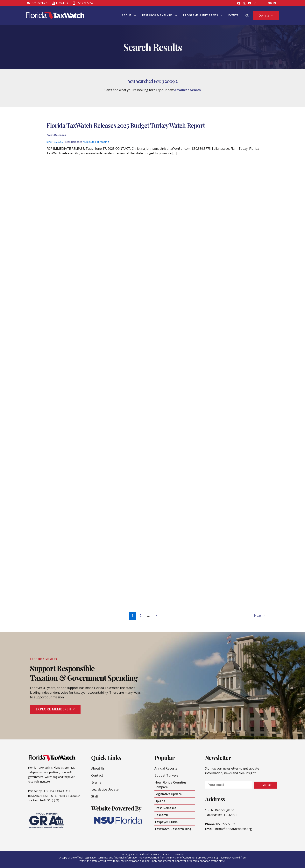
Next (260, 616)
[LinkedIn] (255, 3)
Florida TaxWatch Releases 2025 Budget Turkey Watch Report (126, 126)
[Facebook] (239, 3)
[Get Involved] (37, 3)
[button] (134, 15)
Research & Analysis (160, 15)
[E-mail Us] (60, 3)
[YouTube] (250, 3)
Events (233, 15)
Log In (271, 3)
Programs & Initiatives (203, 15)
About (129, 15)
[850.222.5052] (83, 3)
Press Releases (56, 136)
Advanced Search (188, 90)
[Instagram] (244, 3)
